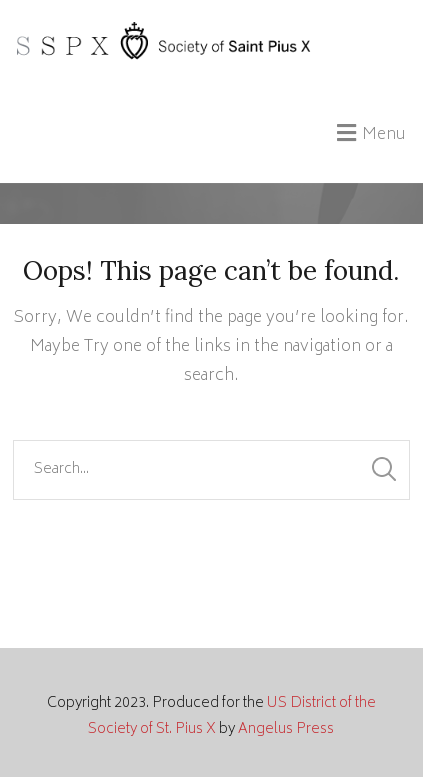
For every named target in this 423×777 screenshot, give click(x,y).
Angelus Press (286, 729)
